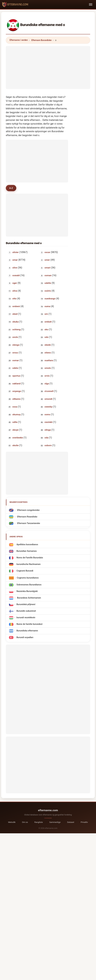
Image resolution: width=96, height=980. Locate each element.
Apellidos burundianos (27, 545)
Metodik (12, 822)
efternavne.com (48, 810)
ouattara (49, 361)
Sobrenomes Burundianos (29, 585)
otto (14, 299)
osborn (48, 446)
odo (47, 337)
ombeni (16, 307)
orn (46, 314)
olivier (16, 252)
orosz (15, 353)
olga (47, 384)
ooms (47, 415)
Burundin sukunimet (26, 611)
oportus (16, 376)
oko (46, 330)
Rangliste (39, 822)
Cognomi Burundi (25, 571)
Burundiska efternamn (27, 631)
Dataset (71, 822)
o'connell (49, 391)
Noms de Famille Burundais (30, 558)
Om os (25, 822)
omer (47, 260)
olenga (16, 345)
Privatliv (84, 822)
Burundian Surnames (27, 551)
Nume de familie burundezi (29, 624)
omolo (48, 368)
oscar (47, 252)
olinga (48, 430)
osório (48, 291)
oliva (15, 291)
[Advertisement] (48, 67)
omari (47, 268)
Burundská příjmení (26, 605)
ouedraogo (50, 299)
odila (15, 422)
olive (15, 268)
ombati (48, 322)
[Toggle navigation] (91, 4)
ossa (15, 407)
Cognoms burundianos (28, 578)
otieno (48, 353)
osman (48, 276)
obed (15, 314)
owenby (48, 407)
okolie (15, 446)
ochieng (16, 330)
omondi (48, 399)
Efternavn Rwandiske (27, 517)
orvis (47, 376)
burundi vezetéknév (26, 618)
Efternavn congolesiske (28, 510)
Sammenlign (55, 822)
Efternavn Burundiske (41, 40)
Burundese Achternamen (29, 598)
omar (15, 260)
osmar (16, 361)
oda (46, 438)
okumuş (17, 415)
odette (48, 283)
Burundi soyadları (25, 638)
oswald (16, 276)
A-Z (11, 188)
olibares (17, 399)
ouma (47, 307)
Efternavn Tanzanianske (28, 523)
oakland (16, 384)
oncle (15, 337)
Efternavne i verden (19, 40)
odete (15, 368)
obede (48, 345)
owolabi (49, 422)
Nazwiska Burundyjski (27, 592)
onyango (17, 391)
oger (15, 283)
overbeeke (18, 438)
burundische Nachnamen (28, 565)
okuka (15, 322)
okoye (15, 430)
